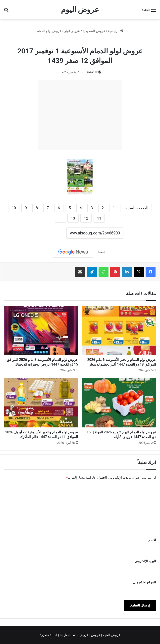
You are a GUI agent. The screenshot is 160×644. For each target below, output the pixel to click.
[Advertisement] (80, 115)
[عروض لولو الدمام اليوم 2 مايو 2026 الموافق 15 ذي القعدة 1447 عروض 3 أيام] (119, 403)
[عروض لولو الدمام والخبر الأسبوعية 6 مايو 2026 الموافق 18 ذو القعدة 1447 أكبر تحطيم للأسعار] (119, 330)
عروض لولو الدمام (49, 31)
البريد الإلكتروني (145, 561)
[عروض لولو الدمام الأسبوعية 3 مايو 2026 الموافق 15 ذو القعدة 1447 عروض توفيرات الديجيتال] (41, 330)
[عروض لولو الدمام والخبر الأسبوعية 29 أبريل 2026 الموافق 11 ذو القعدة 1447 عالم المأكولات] (41, 403)
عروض (96, 635)
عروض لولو (72, 31)
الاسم (152, 540)
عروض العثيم (111, 635)
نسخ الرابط (51, 233)
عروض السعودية (94, 31)
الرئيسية (116, 31)
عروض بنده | (81, 635)
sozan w (92, 72)
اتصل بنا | (65, 635)
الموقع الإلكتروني (144, 582)
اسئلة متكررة (49, 635)
